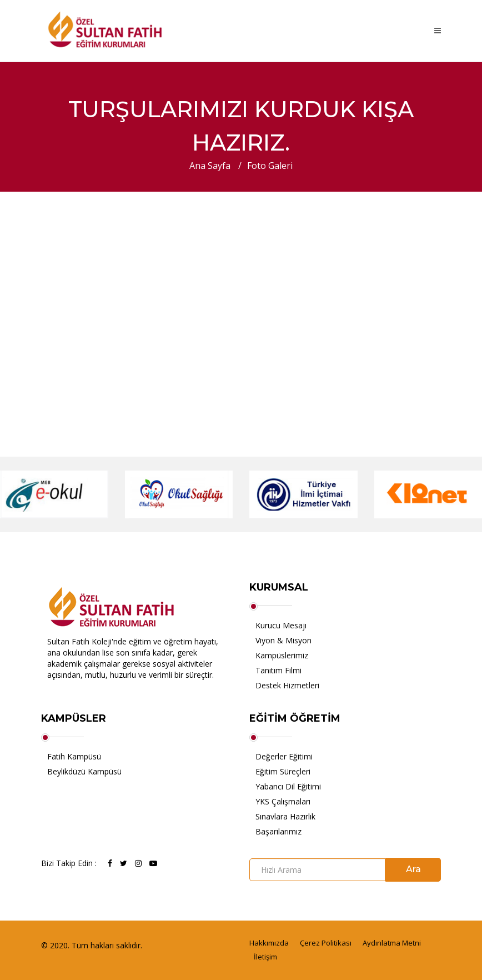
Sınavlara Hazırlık (285, 816)
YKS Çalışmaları (283, 801)
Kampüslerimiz (282, 655)
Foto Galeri (270, 166)
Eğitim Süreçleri (283, 771)
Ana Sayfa (210, 166)
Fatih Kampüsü (74, 756)
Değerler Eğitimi (284, 756)
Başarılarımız (278, 831)
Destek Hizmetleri (287, 685)
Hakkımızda (269, 943)
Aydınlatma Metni (392, 943)
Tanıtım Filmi (278, 670)
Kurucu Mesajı (281, 625)
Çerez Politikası (326, 943)
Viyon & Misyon (283, 640)
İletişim (265, 957)
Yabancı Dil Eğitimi (288, 786)
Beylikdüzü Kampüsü (84, 771)
